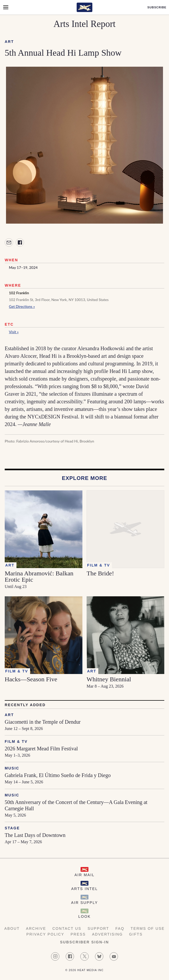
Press (78, 934)
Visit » (14, 332)
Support (98, 928)
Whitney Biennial (109, 679)
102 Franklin (19, 293)
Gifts (136, 934)
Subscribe (157, 7)
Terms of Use (148, 928)
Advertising (108, 934)
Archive (36, 928)
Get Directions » (22, 306)
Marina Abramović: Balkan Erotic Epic (39, 576)
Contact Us (67, 928)
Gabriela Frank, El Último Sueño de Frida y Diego (58, 775)
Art (9, 42)
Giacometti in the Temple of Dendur (43, 722)
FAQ (120, 928)
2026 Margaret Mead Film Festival (41, 749)
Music (12, 768)
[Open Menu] (6, 7)
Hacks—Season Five (31, 679)
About (12, 928)
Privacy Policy (45, 934)
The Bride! (100, 573)
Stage (12, 828)
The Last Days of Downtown (35, 835)
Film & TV (16, 741)
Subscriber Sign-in (84, 942)
